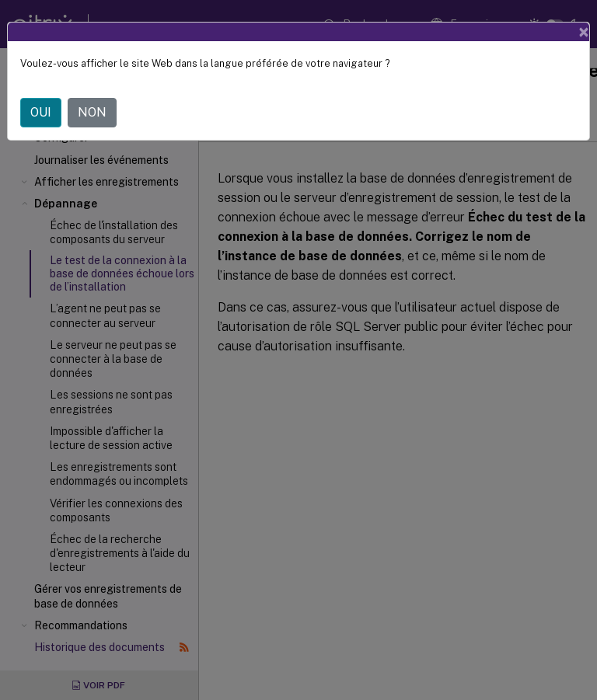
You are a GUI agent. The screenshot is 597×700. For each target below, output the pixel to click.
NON (92, 112)
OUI (41, 112)
